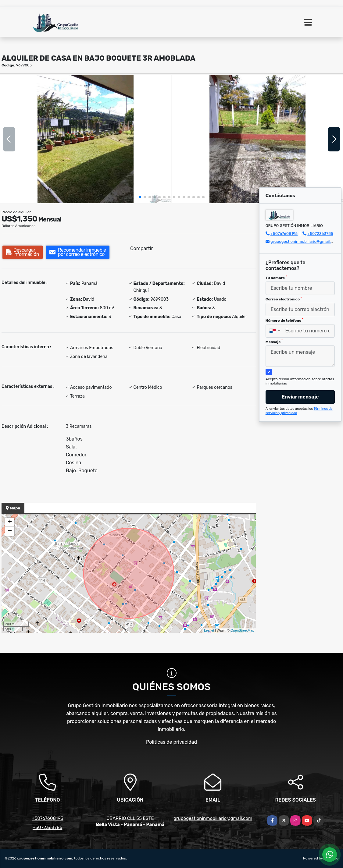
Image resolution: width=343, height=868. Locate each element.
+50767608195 (284, 234)
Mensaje (274, 342)
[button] (140, 197)
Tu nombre (276, 278)
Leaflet (209, 630)
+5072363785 (320, 234)
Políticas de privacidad (171, 742)
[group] (86, 139)
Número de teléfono (284, 320)
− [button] (10, 531)
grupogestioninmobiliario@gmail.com (305, 241)
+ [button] (10, 522)
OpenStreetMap (242, 630)
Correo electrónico (284, 299)
